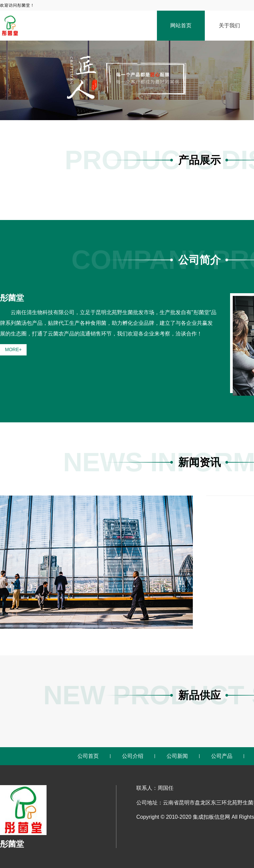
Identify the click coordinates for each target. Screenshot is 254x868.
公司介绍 (133, 756)
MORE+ (13, 349)
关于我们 (229, 25)
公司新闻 (177, 756)
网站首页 (181, 25)
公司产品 (222, 756)
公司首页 (88, 756)
